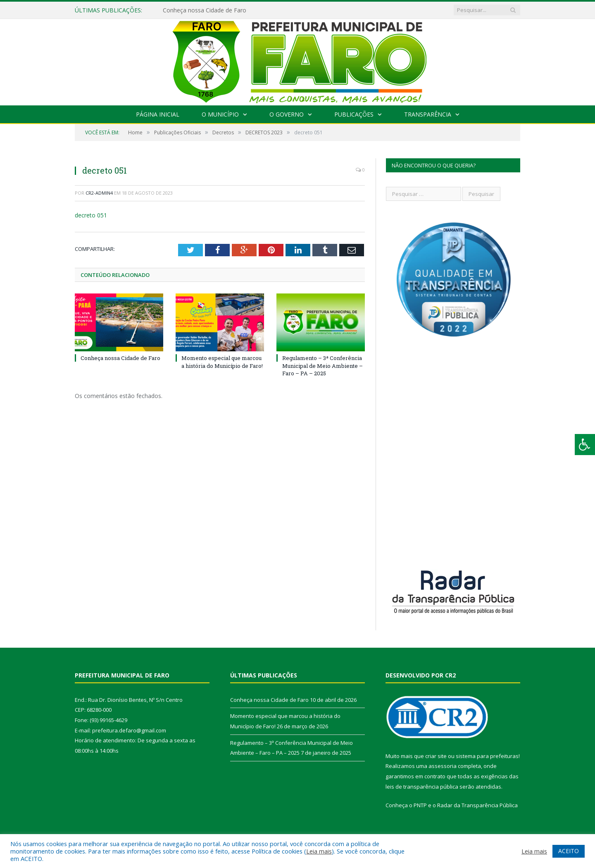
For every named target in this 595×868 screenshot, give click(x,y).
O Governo (287, 114)
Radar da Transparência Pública (477, 805)
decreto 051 (91, 215)
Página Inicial (158, 114)
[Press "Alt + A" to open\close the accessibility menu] (585, 445)
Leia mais (319, 851)
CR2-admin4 (99, 193)
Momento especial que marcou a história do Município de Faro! (222, 362)
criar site (436, 756)
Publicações (354, 114)
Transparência (428, 114)
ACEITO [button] (569, 851)
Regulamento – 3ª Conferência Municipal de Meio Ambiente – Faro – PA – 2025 (322, 365)
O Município (220, 114)
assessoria (443, 766)
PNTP (420, 805)
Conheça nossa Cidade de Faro (205, 10)
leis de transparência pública (422, 787)
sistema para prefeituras (487, 756)
